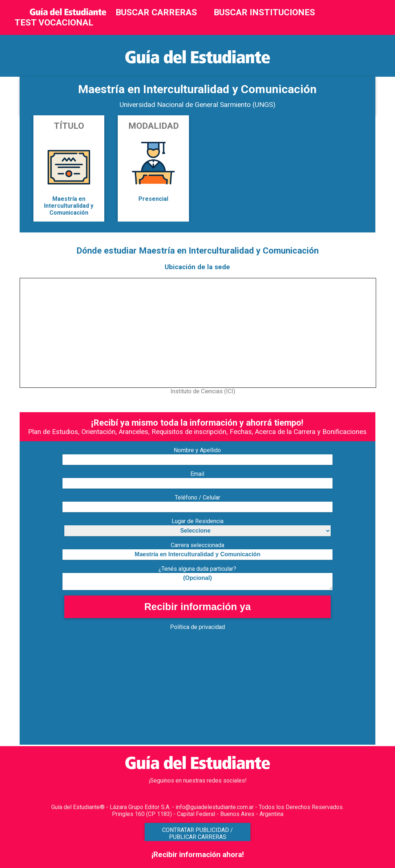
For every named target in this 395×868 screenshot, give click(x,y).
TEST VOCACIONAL (54, 23)
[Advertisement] (197, 694)
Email (197, 474)
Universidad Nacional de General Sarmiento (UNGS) (197, 105)
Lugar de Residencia (197, 521)
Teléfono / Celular (197, 497)
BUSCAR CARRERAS (156, 12)
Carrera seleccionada (197, 545)
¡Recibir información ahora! (198, 855)
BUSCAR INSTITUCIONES (264, 12)
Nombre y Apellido (197, 450)
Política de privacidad (197, 627)
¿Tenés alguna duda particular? (197, 569)
